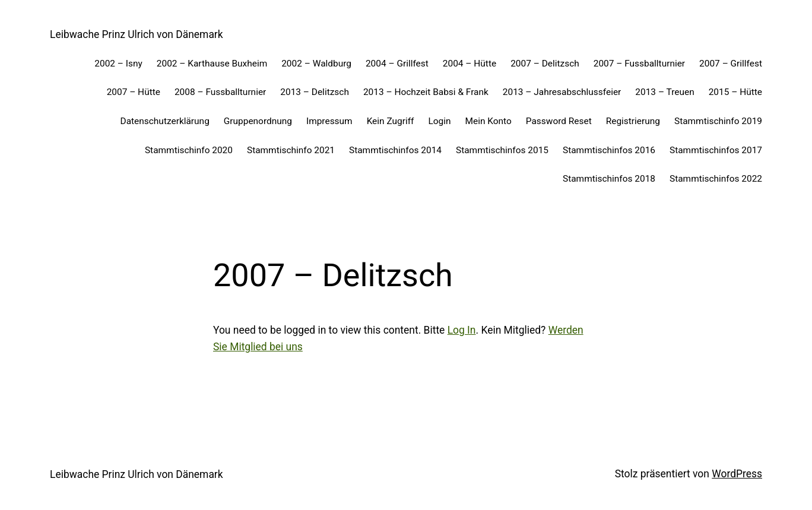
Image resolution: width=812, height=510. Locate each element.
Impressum (329, 121)
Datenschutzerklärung (165, 121)
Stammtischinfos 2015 (502, 150)
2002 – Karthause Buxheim (212, 64)
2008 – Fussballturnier (220, 92)
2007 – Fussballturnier (639, 64)
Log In (462, 330)
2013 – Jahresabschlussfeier (562, 92)
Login (439, 121)
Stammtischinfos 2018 (609, 179)
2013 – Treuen (664, 92)
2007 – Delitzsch (545, 64)
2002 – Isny (118, 64)
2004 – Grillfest (397, 64)
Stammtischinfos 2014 (395, 150)
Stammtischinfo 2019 (718, 121)
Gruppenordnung (258, 121)
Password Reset (559, 121)
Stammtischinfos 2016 (609, 150)
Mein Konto (489, 121)
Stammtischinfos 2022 (716, 179)
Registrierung (633, 121)
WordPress (737, 474)
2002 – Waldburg (316, 64)
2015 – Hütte (735, 92)
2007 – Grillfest (731, 64)
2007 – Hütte (134, 92)
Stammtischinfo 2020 (189, 150)
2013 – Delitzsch (315, 92)
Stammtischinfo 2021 (291, 150)
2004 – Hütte (470, 64)
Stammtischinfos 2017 (716, 150)
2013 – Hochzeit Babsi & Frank (426, 92)
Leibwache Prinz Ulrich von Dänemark (137, 34)
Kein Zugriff (391, 121)
